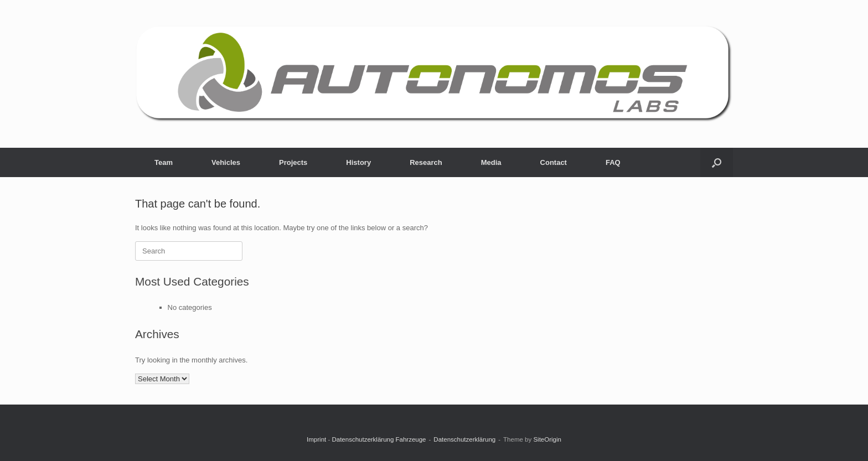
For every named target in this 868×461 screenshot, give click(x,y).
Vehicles (226, 162)
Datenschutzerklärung (464, 439)
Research (426, 162)
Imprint (316, 439)
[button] (717, 162)
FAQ (613, 162)
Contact (554, 162)
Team (164, 162)
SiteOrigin (547, 439)
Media (491, 162)
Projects (293, 162)
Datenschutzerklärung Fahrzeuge (379, 439)
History (358, 162)
